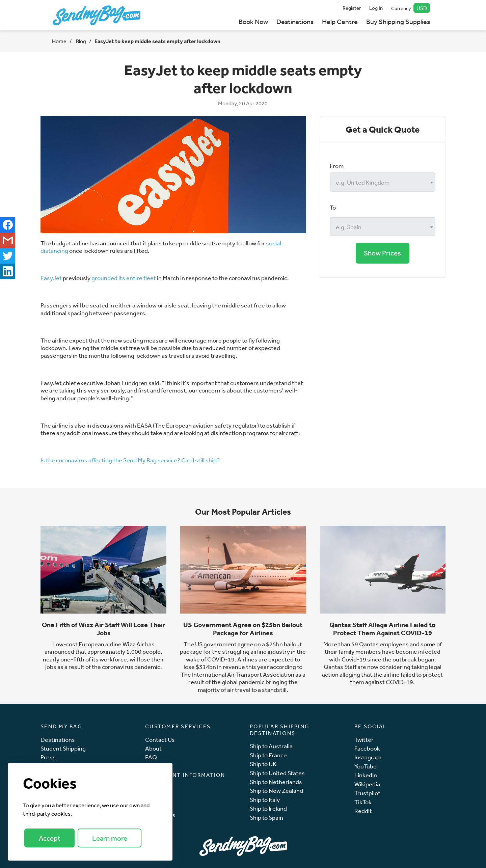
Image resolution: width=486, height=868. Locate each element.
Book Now (253, 21)
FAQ (151, 757)
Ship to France (268, 755)
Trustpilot (367, 793)
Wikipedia (367, 784)
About (153, 748)
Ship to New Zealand (276, 791)
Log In (376, 8)
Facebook (367, 748)
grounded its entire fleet (124, 278)
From (337, 166)
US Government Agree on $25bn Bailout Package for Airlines (243, 629)
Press (48, 757)
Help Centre (340, 21)
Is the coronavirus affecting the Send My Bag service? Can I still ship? (130, 460)
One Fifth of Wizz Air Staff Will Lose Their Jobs (104, 629)
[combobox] (383, 182)
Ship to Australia (271, 746)
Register (352, 8)
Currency (411, 8)
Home (59, 41)
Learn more (110, 838)
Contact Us (160, 740)
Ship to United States (277, 773)
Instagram (368, 757)
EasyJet (51, 278)
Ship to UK (263, 764)
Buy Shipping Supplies (398, 21)
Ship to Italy (265, 800)
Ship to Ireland (268, 808)
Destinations (295, 21)
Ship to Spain (266, 818)
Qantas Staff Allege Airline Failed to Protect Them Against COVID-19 (382, 629)
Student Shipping (63, 748)
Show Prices (382, 253)
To (333, 207)
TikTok (363, 802)
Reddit (363, 811)
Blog (80, 41)
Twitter (364, 740)
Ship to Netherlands (276, 782)
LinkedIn (366, 775)
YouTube (366, 766)
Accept (50, 838)
